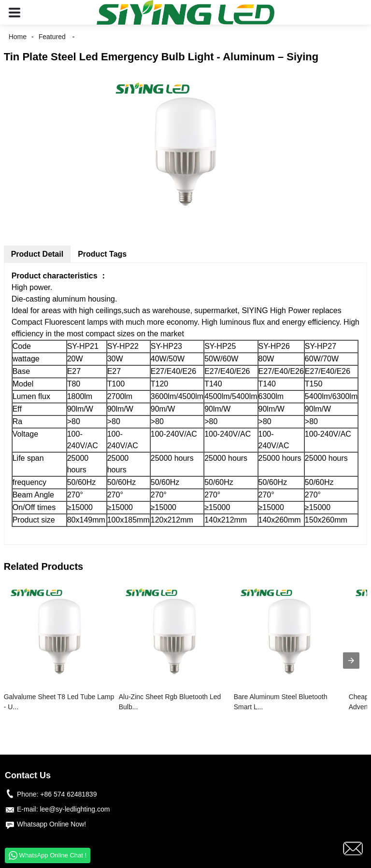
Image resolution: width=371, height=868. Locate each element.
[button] (14, 12)
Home (18, 37)
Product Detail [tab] (37, 254)
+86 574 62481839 (68, 794)
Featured (52, 37)
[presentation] (351, 661)
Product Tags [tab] (102, 254)
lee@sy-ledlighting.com (75, 809)
